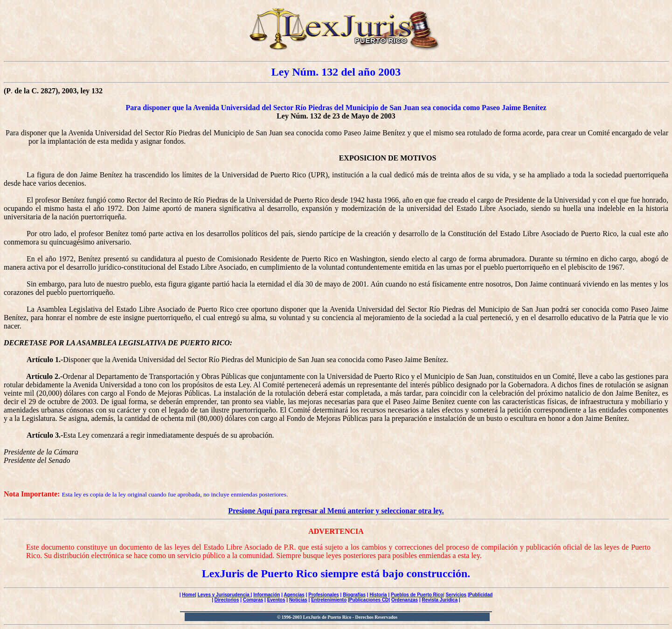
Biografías (354, 595)
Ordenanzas (405, 600)
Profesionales (324, 595)
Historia (378, 595)
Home (188, 595)
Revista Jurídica (440, 600)
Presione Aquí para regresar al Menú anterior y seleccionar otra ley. (336, 511)
